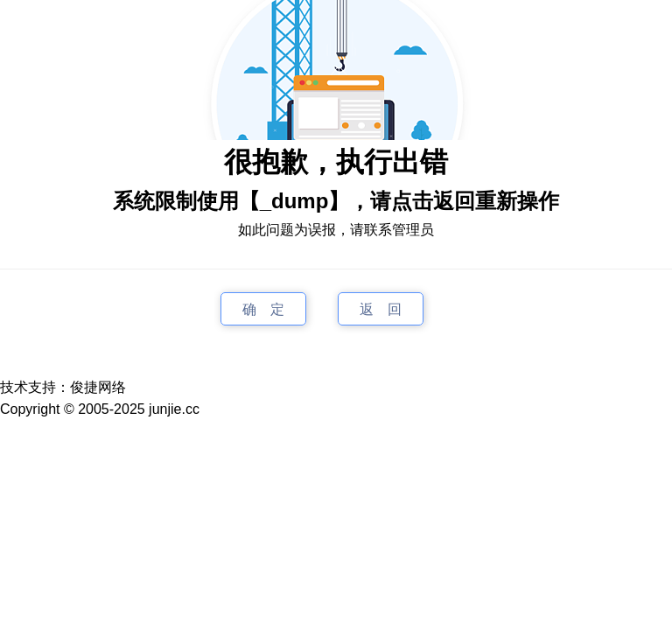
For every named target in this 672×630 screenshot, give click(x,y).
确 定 (263, 308)
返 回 (381, 308)
